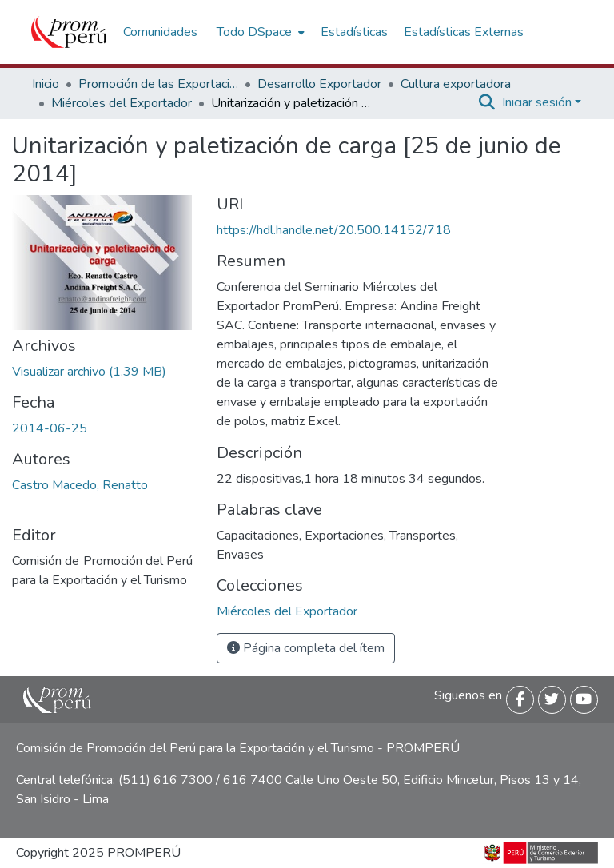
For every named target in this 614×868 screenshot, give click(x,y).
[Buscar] (487, 102)
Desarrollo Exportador (319, 84)
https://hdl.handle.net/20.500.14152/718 (334, 230)
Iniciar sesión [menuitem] (537, 102)
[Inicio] (69, 32)
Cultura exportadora (456, 84)
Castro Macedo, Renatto (80, 485)
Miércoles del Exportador (122, 103)
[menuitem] (259, 32)
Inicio (46, 84)
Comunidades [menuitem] (160, 32)
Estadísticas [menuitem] (354, 32)
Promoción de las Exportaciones (158, 84)
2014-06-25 (50, 428)
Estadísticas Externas (464, 32)
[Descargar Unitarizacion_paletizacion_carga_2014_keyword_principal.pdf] (89, 372)
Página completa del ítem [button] (306, 648)
